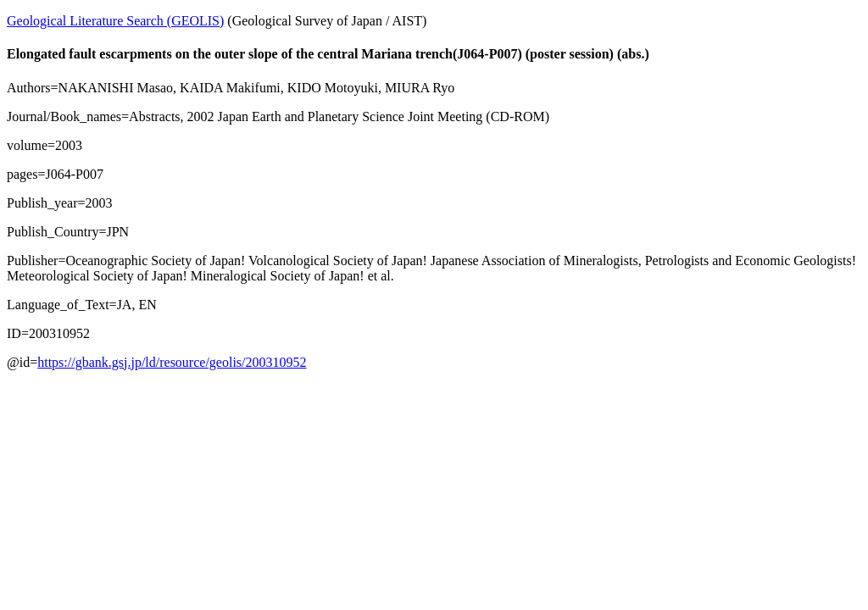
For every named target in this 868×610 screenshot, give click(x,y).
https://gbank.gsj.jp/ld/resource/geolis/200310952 (172, 362)
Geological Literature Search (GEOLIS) (115, 21)
